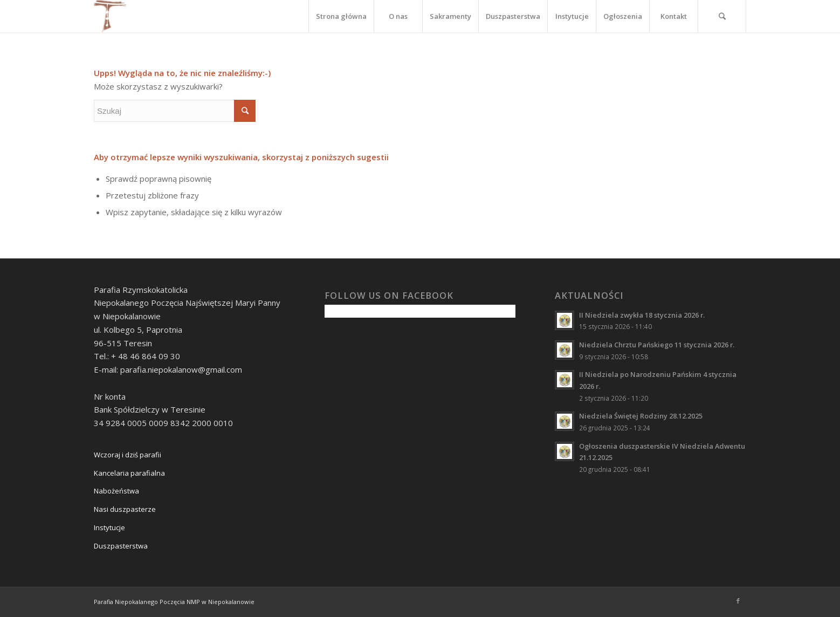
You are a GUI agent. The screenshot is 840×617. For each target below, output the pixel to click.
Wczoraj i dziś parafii (128, 455)
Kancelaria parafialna (129, 473)
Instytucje (109, 527)
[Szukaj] (722, 16)
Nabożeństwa (116, 491)
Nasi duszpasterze (125, 509)
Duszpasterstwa (121, 546)
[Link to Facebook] (738, 601)
